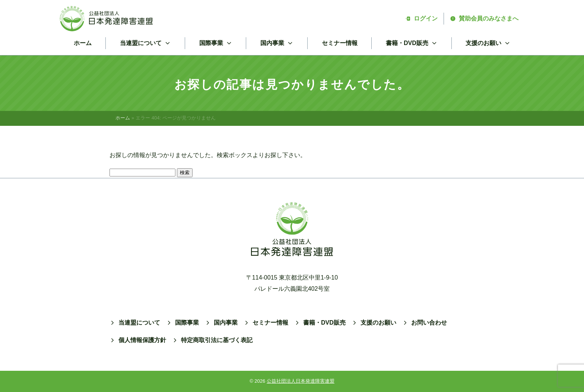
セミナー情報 (340, 43)
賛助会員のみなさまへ (484, 18)
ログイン (421, 18)
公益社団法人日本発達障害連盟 (301, 381)
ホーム (83, 43)
